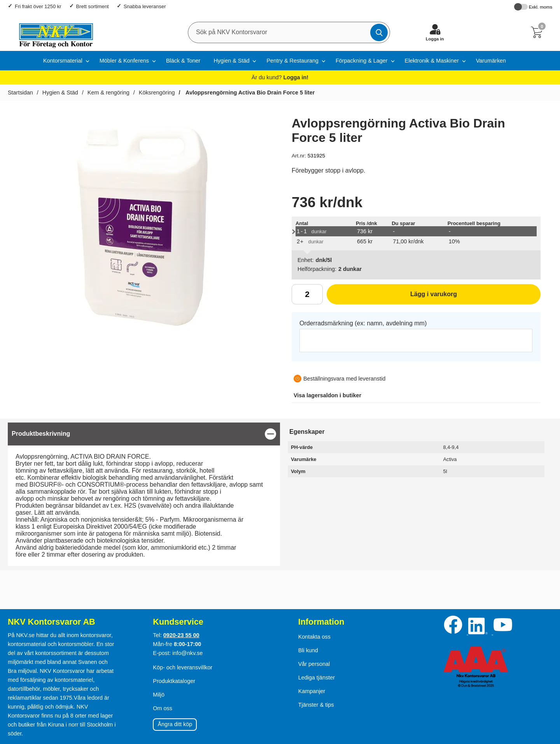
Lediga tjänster (317, 678)
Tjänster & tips (316, 705)
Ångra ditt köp (175, 724)
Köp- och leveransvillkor (183, 667)
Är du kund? (280, 77)
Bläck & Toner (183, 61)
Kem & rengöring (108, 93)
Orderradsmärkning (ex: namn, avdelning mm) (363, 323)
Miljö (159, 695)
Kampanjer (312, 691)
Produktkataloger (174, 681)
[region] (144, 434)
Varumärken (491, 61)
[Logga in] (435, 32)
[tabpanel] (144, 494)
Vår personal (314, 664)
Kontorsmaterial (63, 61)
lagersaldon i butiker (327, 395)
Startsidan (20, 93)
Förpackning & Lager (362, 61)
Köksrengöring (157, 93)
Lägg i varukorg (392, 297)
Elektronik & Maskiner (432, 61)
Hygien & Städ (231, 61)
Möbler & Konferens (124, 61)
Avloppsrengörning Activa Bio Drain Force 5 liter (250, 93)
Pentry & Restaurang (292, 61)
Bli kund (308, 650)
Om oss (163, 708)
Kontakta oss (314, 637)
